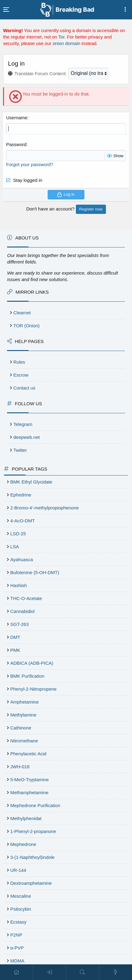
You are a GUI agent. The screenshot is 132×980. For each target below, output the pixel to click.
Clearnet (22, 313)
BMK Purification (27, 676)
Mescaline (21, 896)
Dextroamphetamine (31, 883)
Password (16, 144)
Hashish (19, 585)
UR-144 (18, 870)
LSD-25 (18, 534)
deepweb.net (27, 437)
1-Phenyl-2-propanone (33, 831)
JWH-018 (20, 767)
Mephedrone (23, 844)
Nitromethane (24, 741)
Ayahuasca (22, 559)
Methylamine (23, 715)
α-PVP (17, 948)
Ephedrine (21, 495)
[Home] (17, 972)
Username (17, 118)
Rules (19, 362)
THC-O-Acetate (26, 598)
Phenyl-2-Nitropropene (34, 689)
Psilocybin (21, 909)
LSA (15, 547)
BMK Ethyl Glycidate (31, 482)
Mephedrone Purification (35, 805)
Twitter (20, 450)
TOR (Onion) (27, 326)
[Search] (83, 972)
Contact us (25, 388)
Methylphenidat (26, 818)
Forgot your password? (30, 164)
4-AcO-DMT (23, 521)
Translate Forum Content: (41, 73)
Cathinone (21, 728)
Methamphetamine (29, 792)
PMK (16, 650)
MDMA (17, 961)
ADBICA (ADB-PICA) (32, 663)
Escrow (21, 375)
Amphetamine (25, 702)
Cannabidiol (23, 611)
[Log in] (50, 972)
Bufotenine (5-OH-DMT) (35, 572)
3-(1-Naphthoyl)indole (33, 857)
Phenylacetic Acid (29, 754)
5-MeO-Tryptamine (30, 780)
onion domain (66, 43)
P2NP (16, 935)
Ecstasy (19, 922)
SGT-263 (20, 624)
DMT (16, 637)
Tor (61, 37)
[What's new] (116, 972)
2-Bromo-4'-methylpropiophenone (45, 508)
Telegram (23, 424)
